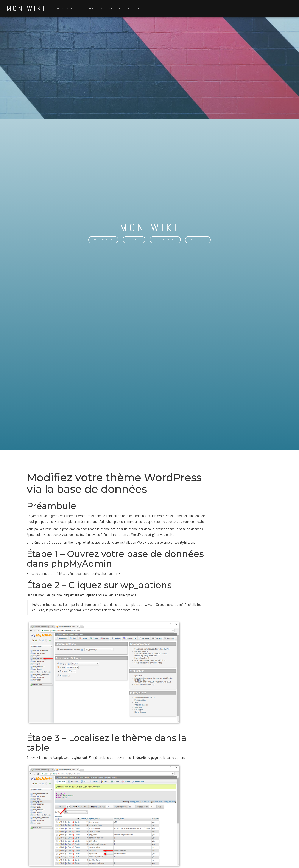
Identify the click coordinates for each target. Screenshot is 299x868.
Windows (66, 9)
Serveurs (111, 9)
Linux (88, 9)
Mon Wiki (26, 8)
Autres (135, 9)
